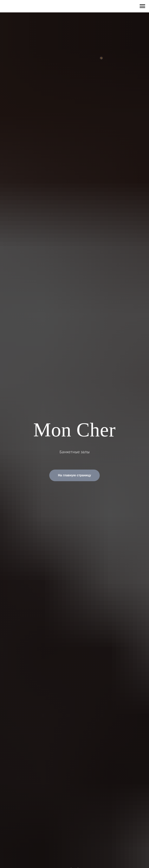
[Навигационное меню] (142, 6)
